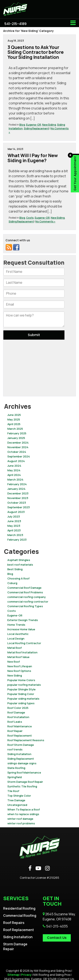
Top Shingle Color (19, 796)
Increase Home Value (21, 629)
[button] (15, 24)
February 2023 (17, 540)
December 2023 (18, 493)
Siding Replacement (36, 128)
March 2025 (15, 429)
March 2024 (15, 479)
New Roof (14, 662)
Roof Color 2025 (18, 708)
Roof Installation (18, 717)
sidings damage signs (22, 763)
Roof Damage (16, 712)
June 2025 (14, 415)
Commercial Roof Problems (25, 592)
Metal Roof (15, 648)
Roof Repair (15, 731)
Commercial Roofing (20, 916)
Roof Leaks (15, 722)
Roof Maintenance (20, 726)
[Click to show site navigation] (73, 23)
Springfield (15, 777)
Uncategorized (17, 805)
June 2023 (14, 521)
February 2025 (17, 433)
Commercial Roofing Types (25, 606)
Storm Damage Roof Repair (25, 782)
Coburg (12, 583)
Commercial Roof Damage (24, 588)
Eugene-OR (34, 125)
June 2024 (14, 466)
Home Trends (16, 625)
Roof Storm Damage (21, 745)
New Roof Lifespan (20, 666)
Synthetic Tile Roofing (22, 786)
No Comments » (45, 221)
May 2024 (14, 470)
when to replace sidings (23, 814)
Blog (22, 125)
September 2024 (19, 456)
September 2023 (19, 507)
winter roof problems (21, 823)
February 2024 (17, 484)
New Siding (49, 125)
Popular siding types (21, 703)
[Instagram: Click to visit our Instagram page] (47, 868)
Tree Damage (16, 800)
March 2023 (15, 535)
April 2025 (14, 424)
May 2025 (14, 419)
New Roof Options (19, 671)
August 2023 (16, 512)
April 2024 (14, 475)
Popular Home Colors (21, 680)
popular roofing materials (24, 685)
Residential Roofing (19, 908)
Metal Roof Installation (22, 652)
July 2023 (14, 516)
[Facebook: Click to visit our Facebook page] (30, 868)
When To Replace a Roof (24, 809)
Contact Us (57, 938)
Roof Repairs (14, 923)
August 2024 (16, 461)
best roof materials (20, 565)
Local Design (16, 638)
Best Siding (15, 569)
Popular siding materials (23, 699)
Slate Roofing (16, 768)
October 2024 (17, 452)
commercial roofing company (27, 597)
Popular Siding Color (21, 694)
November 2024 (18, 447)
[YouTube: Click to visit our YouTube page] (38, 868)
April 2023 (14, 530)
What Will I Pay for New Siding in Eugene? (33, 158)
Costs (30, 218)
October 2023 (17, 503)
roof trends (15, 749)
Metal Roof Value (18, 657)
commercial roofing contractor (28, 602)
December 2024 (18, 443)
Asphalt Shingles (19, 560)
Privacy (26, 975)
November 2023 (18, 498)
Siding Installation (19, 754)
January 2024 (16, 489)
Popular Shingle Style (21, 689)
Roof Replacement (20, 736)
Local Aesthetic (18, 634)
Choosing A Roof (18, 578)
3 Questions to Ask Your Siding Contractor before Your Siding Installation (36, 52)
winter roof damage (20, 819)
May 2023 (14, 526)
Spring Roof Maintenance (24, 772)
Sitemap (13, 975)
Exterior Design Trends (23, 620)
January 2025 (16, 438)
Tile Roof (13, 791)
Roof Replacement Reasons (26, 740)
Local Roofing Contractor (24, 643)
